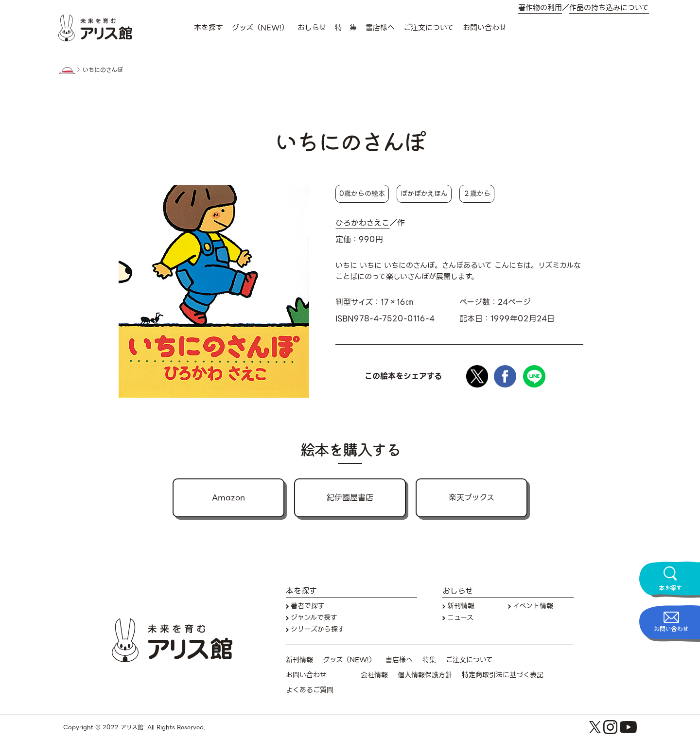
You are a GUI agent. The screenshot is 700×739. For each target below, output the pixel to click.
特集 (429, 660)
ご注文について (429, 28)
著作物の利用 (540, 8)
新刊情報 (461, 606)
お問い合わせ (485, 28)
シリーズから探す (318, 629)
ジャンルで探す (314, 618)
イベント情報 (533, 606)
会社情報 (374, 675)
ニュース (460, 618)
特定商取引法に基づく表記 (503, 675)
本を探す (209, 28)
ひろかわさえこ (362, 223)
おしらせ (312, 28)
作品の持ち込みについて (609, 8)
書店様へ (380, 28)
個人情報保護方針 (425, 675)
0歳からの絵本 (362, 194)
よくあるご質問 (310, 690)
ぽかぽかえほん (424, 194)
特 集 (346, 28)
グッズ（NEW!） (260, 28)
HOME (67, 70)
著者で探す (308, 606)
